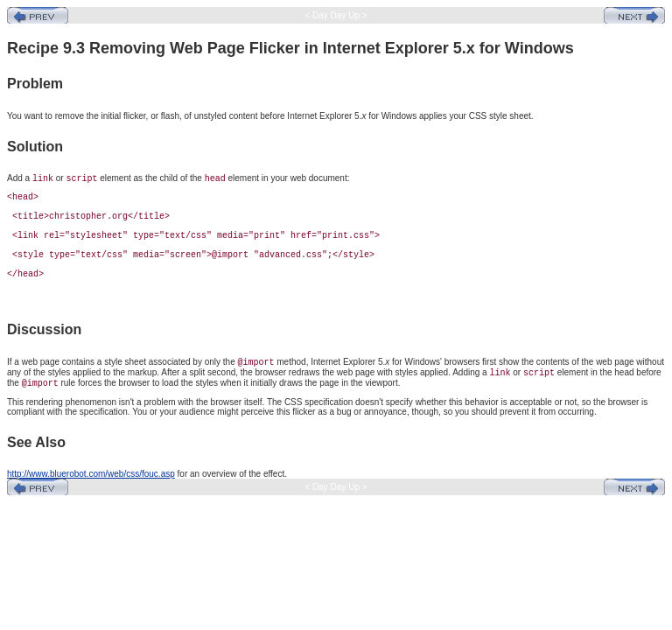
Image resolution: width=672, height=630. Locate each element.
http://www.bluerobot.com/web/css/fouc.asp (91, 474)
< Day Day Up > (336, 15)
